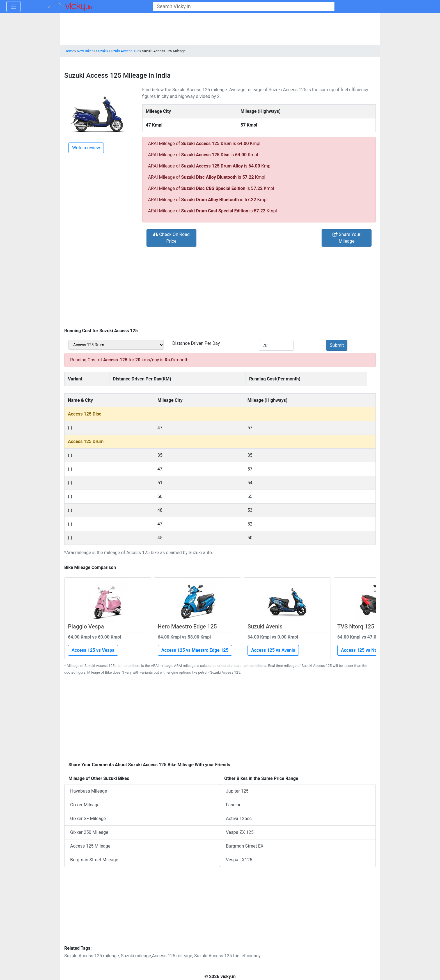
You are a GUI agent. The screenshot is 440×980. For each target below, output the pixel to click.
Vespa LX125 (239, 860)
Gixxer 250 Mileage (89, 832)
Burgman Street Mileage (94, 860)
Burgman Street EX (245, 846)
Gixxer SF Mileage (88, 819)
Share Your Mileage (346, 238)
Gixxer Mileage (85, 805)
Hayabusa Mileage (89, 791)
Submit (337, 345)
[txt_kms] (276, 345)
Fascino (234, 805)
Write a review (86, 148)
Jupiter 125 (237, 791)
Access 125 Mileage (90, 846)
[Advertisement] (220, 287)
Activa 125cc (239, 819)
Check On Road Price (171, 238)
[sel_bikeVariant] (116, 345)
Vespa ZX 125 (240, 832)
